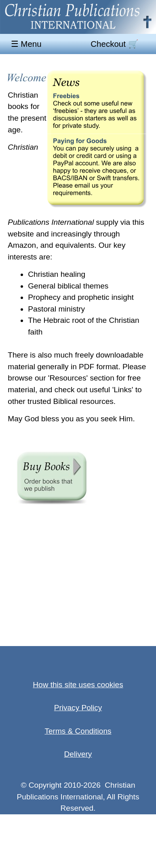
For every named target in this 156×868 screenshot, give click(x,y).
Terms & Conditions (78, 731)
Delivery (78, 754)
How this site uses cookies (78, 685)
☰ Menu (27, 44)
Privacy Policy (78, 708)
